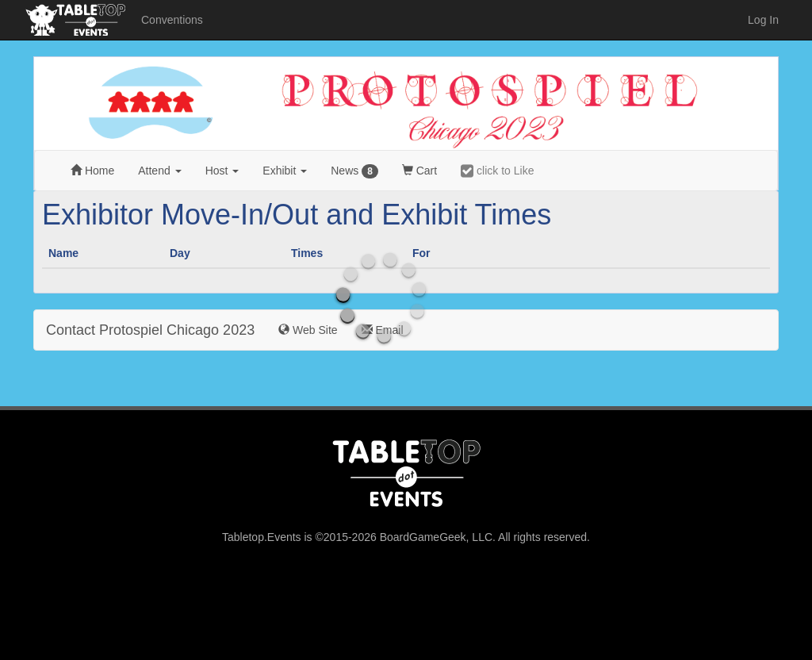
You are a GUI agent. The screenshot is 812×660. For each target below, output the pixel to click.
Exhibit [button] (285, 171)
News (354, 171)
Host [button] (222, 171)
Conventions (172, 20)
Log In (763, 20)
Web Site (308, 330)
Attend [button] (159, 171)
